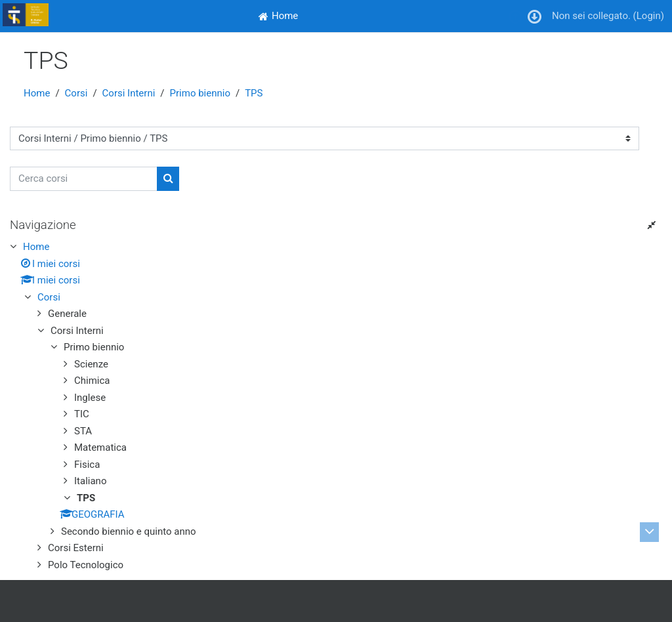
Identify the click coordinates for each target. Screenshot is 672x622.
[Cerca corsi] (84, 179)
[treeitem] (336, 406)
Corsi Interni (129, 93)
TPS (254, 93)
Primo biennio (200, 93)
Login (649, 16)
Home (37, 93)
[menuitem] (278, 16)
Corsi (76, 93)
